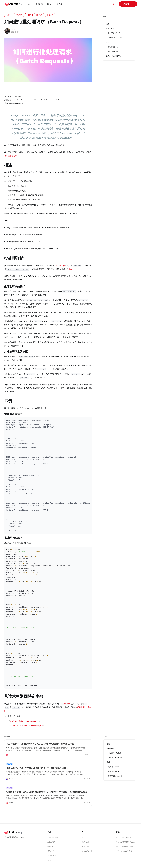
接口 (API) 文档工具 (124, 837)
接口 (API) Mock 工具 (124, 851)
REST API (39, 15)
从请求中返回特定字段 (114, 776)
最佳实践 (40, 4)
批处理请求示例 (114, 767)
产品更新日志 (53, 837)
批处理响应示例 (114, 771)
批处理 (8, 15)
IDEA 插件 (51, 842)
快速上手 (51, 851)
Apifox (11, 755)
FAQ (83, 837)
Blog (49, 860)
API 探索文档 (60, 266)
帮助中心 (51, 847)
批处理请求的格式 (115, 753)
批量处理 (50, 15)
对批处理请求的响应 (115, 758)
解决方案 (19, 15)
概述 (108, 744)
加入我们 (85, 847)
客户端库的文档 (10, 156)
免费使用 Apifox (126, 4)
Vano (13, 30)
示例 (70, 269)
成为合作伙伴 (87, 851)
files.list (66, 704)
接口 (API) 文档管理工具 (125, 842)
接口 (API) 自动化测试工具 (126, 847)
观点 (30, 4)
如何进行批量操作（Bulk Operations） (24, 721)
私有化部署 (52, 856)
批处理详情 (110, 749)
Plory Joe (11, 779)
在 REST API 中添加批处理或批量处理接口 (26, 726)
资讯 (49, 4)
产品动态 (59, 4)
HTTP (29, 15)
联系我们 (85, 842)
